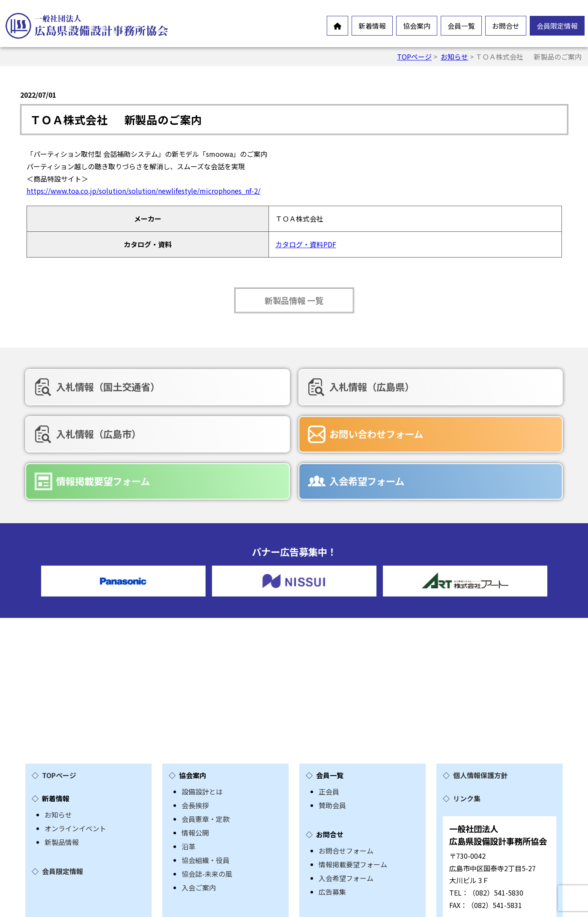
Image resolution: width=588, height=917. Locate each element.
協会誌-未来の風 (207, 822)
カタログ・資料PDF (306, 244)
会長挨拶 (195, 754)
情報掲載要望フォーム (290, 432)
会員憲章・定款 (206, 767)
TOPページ (414, 57)
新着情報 (372, 26)
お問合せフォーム (346, 799)
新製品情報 (62, 791)
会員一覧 (461, 26)
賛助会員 (332, 754)
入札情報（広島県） (285, 387)
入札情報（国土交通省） (122, 387)
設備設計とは (202, 740)
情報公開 (195, 781)
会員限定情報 (557, 26)
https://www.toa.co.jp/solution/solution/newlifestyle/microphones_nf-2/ (143, 191)
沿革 (188, 795)
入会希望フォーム (453, 432)
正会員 (329, 740)
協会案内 (417, 26)
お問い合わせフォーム (117, 432)
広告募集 (332, 840)
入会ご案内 (199, 836)
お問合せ (506, 26)
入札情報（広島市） (458, 387)
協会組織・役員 (206, 809)
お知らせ (454, 57)
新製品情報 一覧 (294, 300)
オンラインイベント (75, 777)
